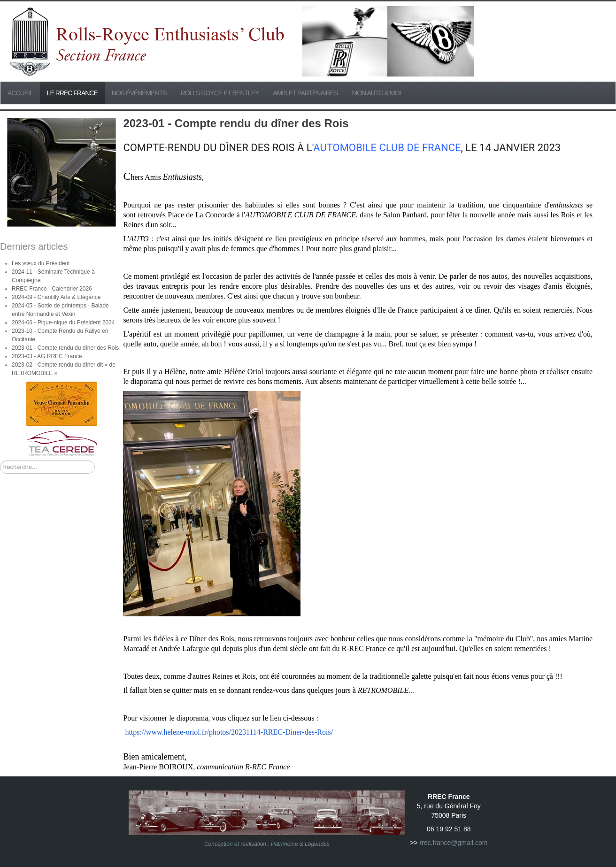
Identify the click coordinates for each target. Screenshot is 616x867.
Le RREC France (72, 93)
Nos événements (139, 93)
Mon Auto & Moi (377, 93)
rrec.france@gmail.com (453, 843)
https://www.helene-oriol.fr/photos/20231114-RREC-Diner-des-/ (229, 732)
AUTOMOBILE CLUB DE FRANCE (387, 148)
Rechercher (0, 461)
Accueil (20, 93)
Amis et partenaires (305, 93)
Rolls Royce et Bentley (220, 93)
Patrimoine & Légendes (300, 844)
